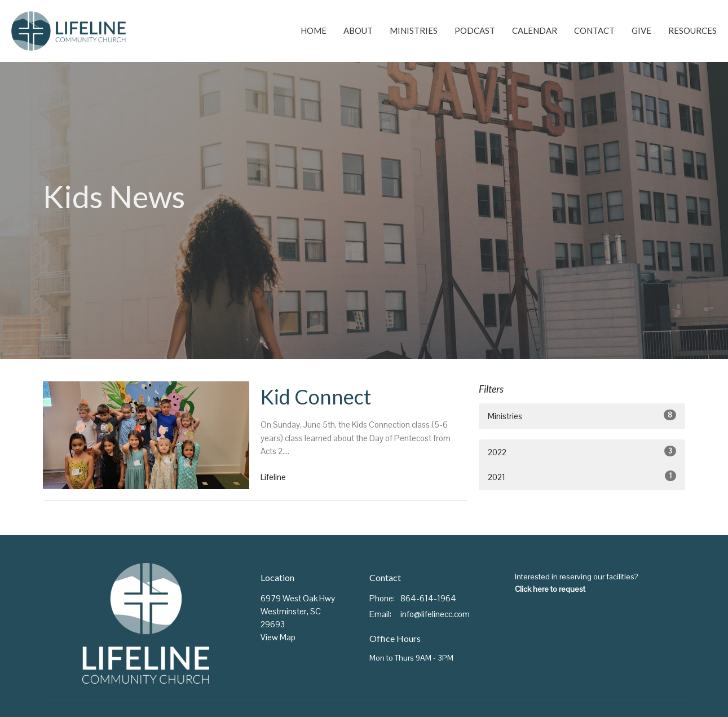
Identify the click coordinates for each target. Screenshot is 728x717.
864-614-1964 (428, 598)
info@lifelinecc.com (435, 614)
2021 (582, 476)
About (358, 30)
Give (641, 30)
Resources (692, 30)
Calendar (535, 30)
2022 (582, 452)
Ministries (414, 30)
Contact (594, 30)
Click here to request (550, 589)
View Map (278, 637)
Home (314, 30)
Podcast (475, 30)
